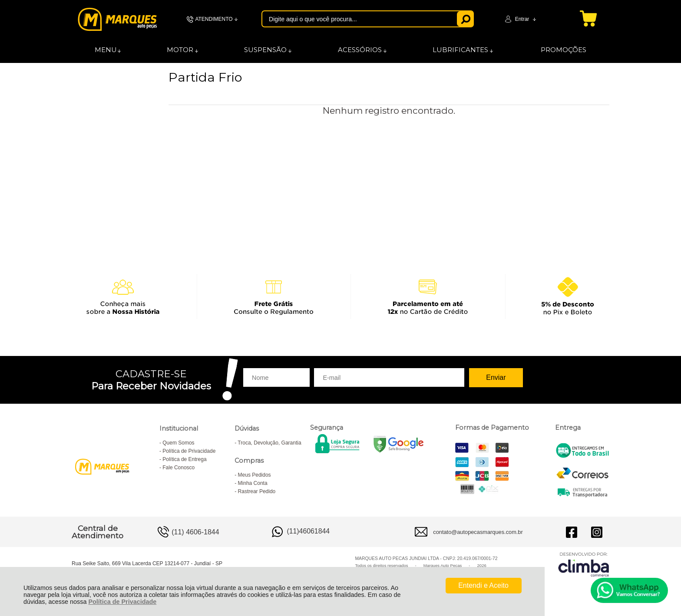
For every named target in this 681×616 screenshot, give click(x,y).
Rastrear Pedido (257, 491)
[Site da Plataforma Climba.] (584, 564)
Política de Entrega (184, 459)
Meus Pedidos (255, 475)
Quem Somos (178, 443)
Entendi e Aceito (483, 585)
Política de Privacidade (122, 602)
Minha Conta (253, 483)
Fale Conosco (179, 468)
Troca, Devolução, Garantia (269, 443)
